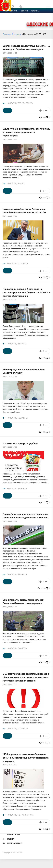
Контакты (17, 21)
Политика (35, 11)
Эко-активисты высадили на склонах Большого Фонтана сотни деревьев (23, 601)
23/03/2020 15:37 (10, 521)
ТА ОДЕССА (28, 103)
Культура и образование (16, 18)
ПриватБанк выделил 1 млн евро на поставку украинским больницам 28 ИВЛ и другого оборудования (26, 292)
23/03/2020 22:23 (10, 53)
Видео (46, 18)
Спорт (31, 14)
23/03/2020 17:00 (10, 447)
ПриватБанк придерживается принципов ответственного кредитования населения (25, 516)
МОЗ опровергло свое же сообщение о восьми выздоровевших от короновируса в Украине (26, 757)
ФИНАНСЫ (22, 344)
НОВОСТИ (11, 103)
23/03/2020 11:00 (10, 684)
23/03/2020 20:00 (10, 139)
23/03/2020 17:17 (10, 376)
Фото (7, 21)
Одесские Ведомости (12, 34)
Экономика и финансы (15, 14)
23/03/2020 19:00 (10, 216)
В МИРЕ (21, 184)
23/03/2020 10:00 (10, 765)
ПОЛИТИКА (23, 263)
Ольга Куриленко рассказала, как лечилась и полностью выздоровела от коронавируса (26, 132)
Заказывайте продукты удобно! (20, 443)
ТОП (19, 103)
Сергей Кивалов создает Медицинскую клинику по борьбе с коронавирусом (24, 47)
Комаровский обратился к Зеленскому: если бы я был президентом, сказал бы (24, 211)
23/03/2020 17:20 (10, 299)
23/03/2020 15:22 (10, 607)
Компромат (35, 18)
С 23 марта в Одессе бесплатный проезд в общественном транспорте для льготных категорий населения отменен (26, 677)
